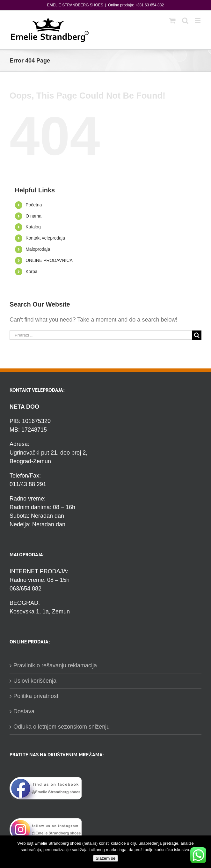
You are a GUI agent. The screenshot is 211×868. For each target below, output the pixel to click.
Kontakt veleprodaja (45, 238)
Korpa (31, 271)
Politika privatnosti (36, 696)
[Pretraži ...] (101, 335)
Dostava (24, 711)
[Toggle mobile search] (185, 21)
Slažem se (105, 858)
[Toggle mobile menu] (198, 21)
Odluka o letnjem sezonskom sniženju (62, 727)
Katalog (33, 227)
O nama (33, 216)
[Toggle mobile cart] (172, 21)
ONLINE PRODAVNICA (49, 260)
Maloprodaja (38, 249)
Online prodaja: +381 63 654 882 (136, 5)
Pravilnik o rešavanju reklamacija (55, 665)
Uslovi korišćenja (35, 681)
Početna (34, 205)
